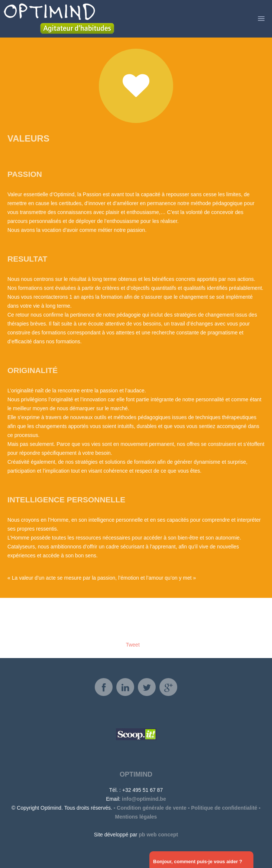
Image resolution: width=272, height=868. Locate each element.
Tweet (132, 645)
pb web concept (158, 835)
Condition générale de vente (151, 808)
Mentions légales (136, 817)
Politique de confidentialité (224, 808)
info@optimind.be (144, 799)
